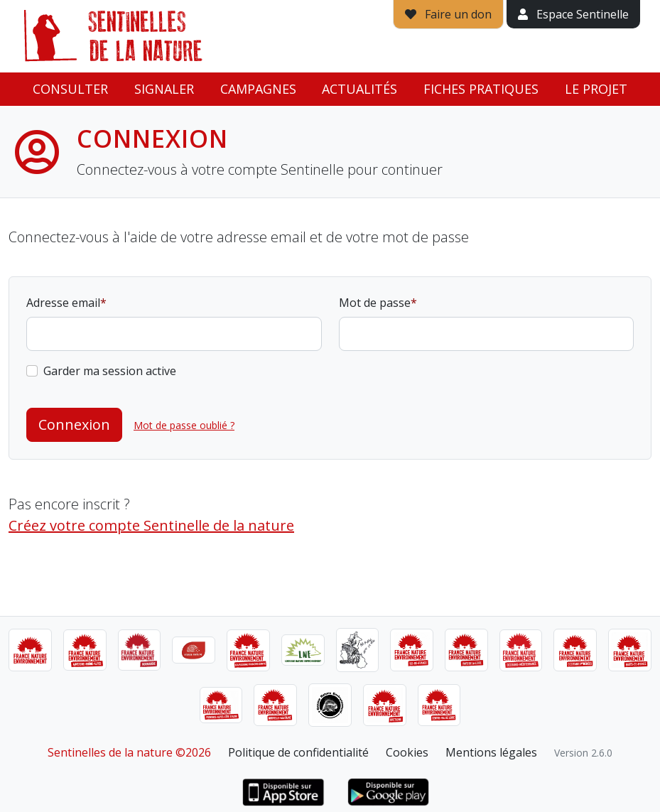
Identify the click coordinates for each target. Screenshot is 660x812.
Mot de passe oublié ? (184, 425)
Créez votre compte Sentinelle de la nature (151, 525)
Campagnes (258, 89)
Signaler (164, 89)
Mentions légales (491, 752)
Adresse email (63, 303)
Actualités (359, 89)
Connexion (74, 424)
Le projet (596, 89)
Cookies (407, 752)
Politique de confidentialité (298, 752)
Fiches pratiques (481, 89)
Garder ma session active (110, 371)
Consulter (70, 89)
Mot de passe (375, 303)
